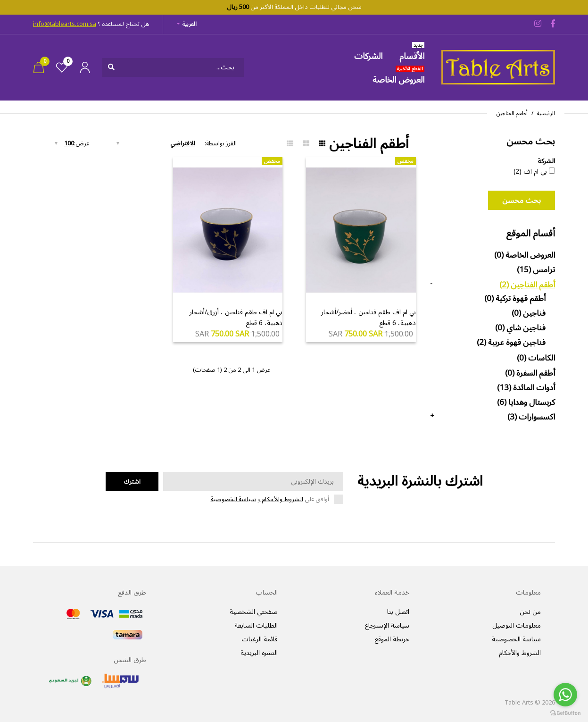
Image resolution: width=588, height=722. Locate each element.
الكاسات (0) (536, 358)
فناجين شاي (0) (520, 328)
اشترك (132, 482)
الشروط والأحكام (282, 499)
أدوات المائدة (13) (526, 388)
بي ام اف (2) (530, 172)
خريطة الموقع (392, 639)
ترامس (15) (536, 270)
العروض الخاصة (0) (525, 255)
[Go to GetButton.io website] (565, 713)
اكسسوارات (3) (531, 417)
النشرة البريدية (259, 653)
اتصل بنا (398, 612)
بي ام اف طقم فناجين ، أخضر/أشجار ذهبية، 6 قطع (369, 317)
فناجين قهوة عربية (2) (511, 343)
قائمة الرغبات (260, 639)
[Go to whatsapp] (565, 695)
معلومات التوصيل (517, 625)
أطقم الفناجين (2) (527, 285)
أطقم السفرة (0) (530, 373)
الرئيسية (546, 113)
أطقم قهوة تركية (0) (515, 299)
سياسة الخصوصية (233, 499)
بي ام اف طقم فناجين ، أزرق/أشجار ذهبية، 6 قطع (236, 317)
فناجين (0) (529, 313)
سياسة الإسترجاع (387, 625)
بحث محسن (522, 201)
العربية (190, 24)
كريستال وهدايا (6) (526, 403)
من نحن (530, 612)
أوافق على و (270, 500)
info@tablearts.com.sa (65, 24)
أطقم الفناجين (512, 113)
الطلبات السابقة (256, 625)
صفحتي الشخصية (254, 612)
